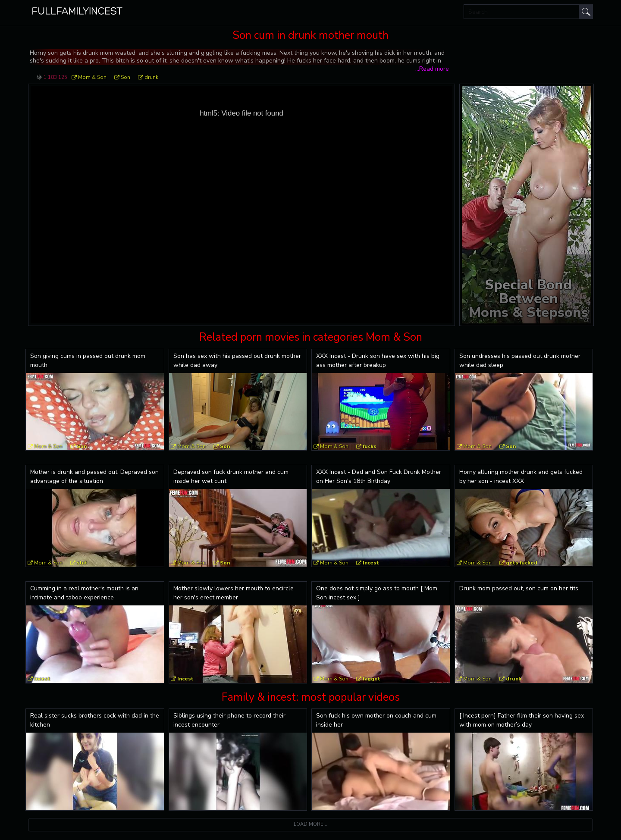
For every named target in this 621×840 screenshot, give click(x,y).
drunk (151, 77)
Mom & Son (92, 77)
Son (125, 77)
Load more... (310, 824)
